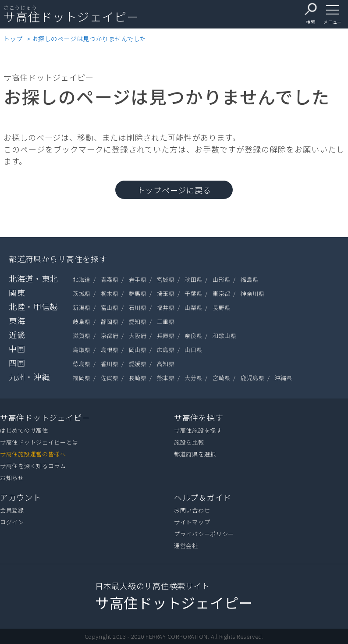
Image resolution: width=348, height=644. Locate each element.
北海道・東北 (33, 278)
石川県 (138, 308)
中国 (17, 349)
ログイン (12, 522)
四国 (17, 363)
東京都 (222, 294)
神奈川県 (252, 294)
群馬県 (138, 294)
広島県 (166, 350)
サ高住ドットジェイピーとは (39, 442)
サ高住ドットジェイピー (45, 417)
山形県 (222, 279)
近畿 (17, 334)
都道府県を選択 (195, 454)
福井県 (166, 308)
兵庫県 (166, 336)
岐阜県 (82, 322)
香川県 (110, 364)
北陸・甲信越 (33, 306)
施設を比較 (189, 442)
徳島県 (82, 364)
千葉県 (194, 294)
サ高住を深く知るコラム (33, 466)
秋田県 (194, 279)
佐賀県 (110, 378)
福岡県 (82, 378)
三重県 (166, 322)
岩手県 (138, 279)
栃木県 (110, 294)
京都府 (110, 336)
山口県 (194, 350)
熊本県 (166, 378)
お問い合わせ (192, 510)
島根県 (110, 350)
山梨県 (194, 308)
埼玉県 (166, 294)
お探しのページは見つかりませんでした (89, 39)
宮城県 (166, 279)
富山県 (110, 308)
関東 (17, 292)
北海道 (82, 279)
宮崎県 (222, 378)
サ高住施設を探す (198, 430)
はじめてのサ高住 (24, 430)
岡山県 (138, 350)
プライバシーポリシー (204, 534)
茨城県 (82, 294)
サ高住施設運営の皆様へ (33, 454)
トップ (13, 39)
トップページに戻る (174, 190)
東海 (17, 320)
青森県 (110, 279)
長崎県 (138, 378)
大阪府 (138, 336)
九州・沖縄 (29, 377)
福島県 (250, 279)
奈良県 (194, 336)
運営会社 (186, 546)
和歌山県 (224, 336)
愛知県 (138, 322)
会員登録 (12, 510)
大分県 (194, 378)
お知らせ (12, 478)
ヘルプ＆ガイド (203, 497)
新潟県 (82, 308)
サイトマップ (192, 522)
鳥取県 (82, 350)
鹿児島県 (252, 378)
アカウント (21, 497)
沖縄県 (283, 378)
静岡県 (110, 322)
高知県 (166, 364)
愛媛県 (138, 364)
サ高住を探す (199, 417)
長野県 (222, 308)
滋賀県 (82, 336)
